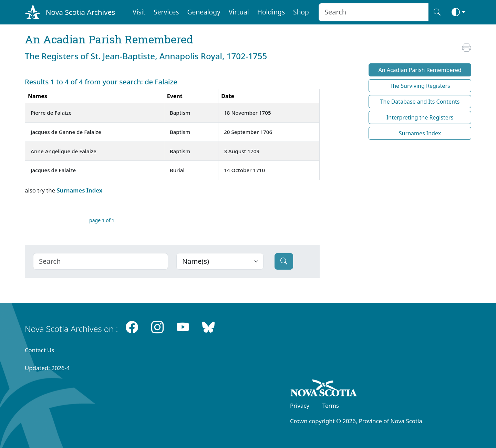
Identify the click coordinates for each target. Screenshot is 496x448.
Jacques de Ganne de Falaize (66, 132)
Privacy (300, 405)
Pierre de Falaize (51, 113)
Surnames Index (79, 190)
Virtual (239, 12)
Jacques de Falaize (53, 170)
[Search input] (374, 12)
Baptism (180, 113)
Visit (139, 12)
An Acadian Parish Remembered (420, 70)
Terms (331, 405)
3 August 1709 (242, 151)
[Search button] (437, 12)
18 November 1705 (247, 113)
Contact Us (39, 350)
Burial (177, 170)
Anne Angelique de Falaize (64, 151)
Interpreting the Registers (420, 117)
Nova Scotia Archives (80, 12)
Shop (301, 12)
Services (166, 12)
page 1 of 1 (102, 220)
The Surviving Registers (420, 86)
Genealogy (204, 12)
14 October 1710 (244, 170)
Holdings (271, 12)
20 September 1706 (248, 132)
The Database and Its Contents (420, 102)
